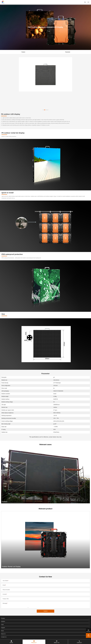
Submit (45, 611)
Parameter (68, 52)
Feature (23, 52)
